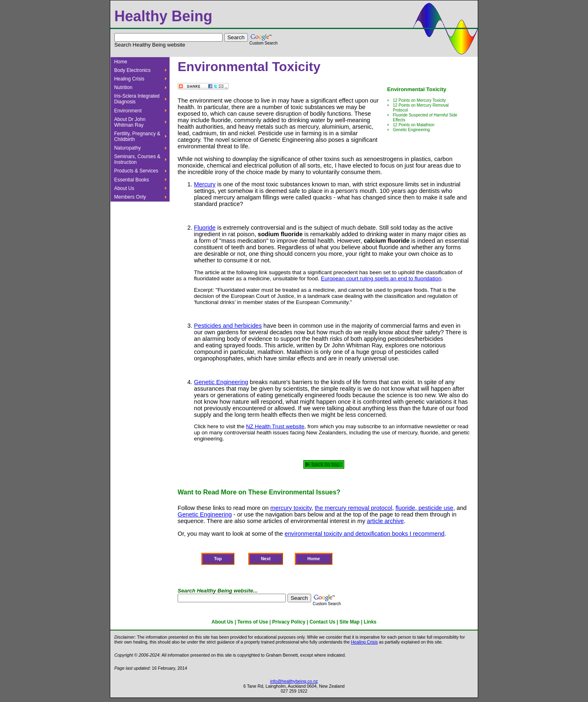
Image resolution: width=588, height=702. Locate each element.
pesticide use (435, 508)
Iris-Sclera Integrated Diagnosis (137, 99)
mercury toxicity (291, 508)
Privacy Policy (289, 622)
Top (218, 559)
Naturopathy (127, 148)
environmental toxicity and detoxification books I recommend (364, 534)
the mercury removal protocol (354, 508)
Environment (128, 111)
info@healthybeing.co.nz (294, 681)
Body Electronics (132, 70)
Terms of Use (253, 622)
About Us (124, 188)
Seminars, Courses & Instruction (137, 159)
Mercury (205, 184)
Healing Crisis (129, 79)
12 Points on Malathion (414, 125)
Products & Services (136, 171)
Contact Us (322, 622)
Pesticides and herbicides (228, 326)
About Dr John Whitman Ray (130, 122)
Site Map (349, 622)
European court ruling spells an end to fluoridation (381, 278)
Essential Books (131, 180)
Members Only (130, 197)
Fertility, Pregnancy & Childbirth (137, 136)
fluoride (405, 508)
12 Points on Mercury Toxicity (419, 100)
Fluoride (205, 228)
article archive (385, 521)
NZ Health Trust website (275, 426)
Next (266, 559)
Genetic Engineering (411, 130)
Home (120, 62)
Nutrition (123, 87)
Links (370, 622)
